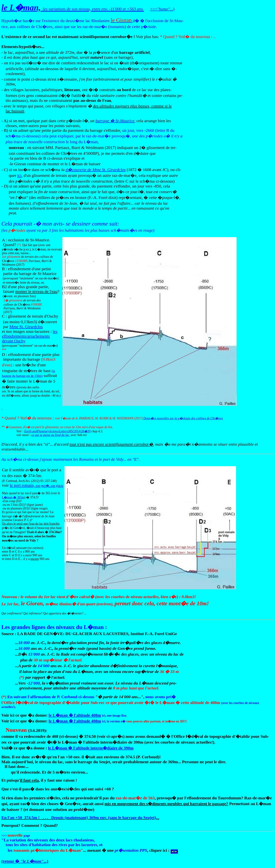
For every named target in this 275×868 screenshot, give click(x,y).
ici (19, 175)
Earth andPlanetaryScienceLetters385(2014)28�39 (57, 431)
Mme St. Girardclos (26, 327)
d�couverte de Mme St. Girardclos (96, 170)
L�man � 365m (13, 497)
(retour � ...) (25, 861)
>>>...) (162, 9)
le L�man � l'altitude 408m (75, 715)
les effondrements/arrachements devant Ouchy (30, 336)
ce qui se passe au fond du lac (50, 435)
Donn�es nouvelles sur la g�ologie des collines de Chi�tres (183, 418)
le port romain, (37, 485)
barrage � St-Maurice (115, 121)
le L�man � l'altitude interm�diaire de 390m (91, 748)
